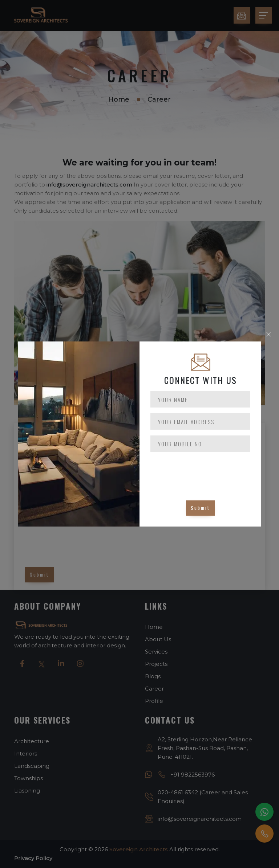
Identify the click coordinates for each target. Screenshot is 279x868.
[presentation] (206, 472)
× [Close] (268, 334)
